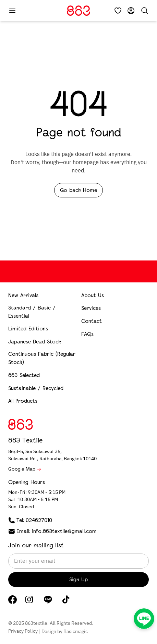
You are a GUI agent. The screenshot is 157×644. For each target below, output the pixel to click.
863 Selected (24, 375)
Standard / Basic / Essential (32, 312)
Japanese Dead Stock (35, 342)
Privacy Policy (23, 631)
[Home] (78, 11)
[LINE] (48, 599)
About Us (93, 295)
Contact (92, 321)
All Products (23, 401)
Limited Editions (28, 329)
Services (91, 308)
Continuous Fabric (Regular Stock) (42, 358)
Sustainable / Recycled (36, 388)
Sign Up (78, 579)
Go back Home (78, 190)
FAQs (87, 334)
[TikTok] (66, 599)
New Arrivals (23, 295)
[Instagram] (29, 599)
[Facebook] (13, 600)
